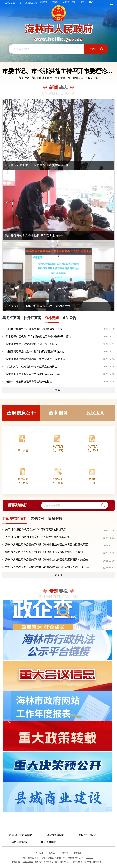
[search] (75, 505)
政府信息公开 (21, 413)
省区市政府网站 (55, 835)
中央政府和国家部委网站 (18, 835)
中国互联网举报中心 (94, 862)
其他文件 (38, 519)
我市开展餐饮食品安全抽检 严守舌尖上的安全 (32, 344)
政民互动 (96, 413)
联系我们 (52, 853)
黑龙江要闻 (11, 318)
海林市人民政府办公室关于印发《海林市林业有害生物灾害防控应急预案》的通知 (49, 544)
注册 (91, 2)
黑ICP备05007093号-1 (44, 862)
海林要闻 (52, 318)
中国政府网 (10, 3)
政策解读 (55, 519)
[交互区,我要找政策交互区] (58, 505)
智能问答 (44, 2)
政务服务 (58, 413)
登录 (82, 2)
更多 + (58, 575)
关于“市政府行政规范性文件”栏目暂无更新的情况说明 (36, 529)
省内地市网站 (19, 842)
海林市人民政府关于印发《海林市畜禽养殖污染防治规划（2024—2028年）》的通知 (49, 567)
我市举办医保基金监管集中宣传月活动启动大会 (33, 374)
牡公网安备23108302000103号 (68, 862)
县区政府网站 (49, 842)
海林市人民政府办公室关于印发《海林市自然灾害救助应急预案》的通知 (47, 560)
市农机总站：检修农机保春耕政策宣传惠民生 (31, 367)
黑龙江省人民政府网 (28, 3)
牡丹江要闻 (32, 318)
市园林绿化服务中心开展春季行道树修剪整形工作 (34, 329)
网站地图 (78, 853)
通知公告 (69, 318)
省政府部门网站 (87, 835)
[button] (102, 505)
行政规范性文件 (15, 519)
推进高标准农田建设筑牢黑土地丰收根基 (29, 382)
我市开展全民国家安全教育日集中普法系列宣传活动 (35, 359)
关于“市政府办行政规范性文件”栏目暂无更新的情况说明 (37, 537)
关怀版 (66, 2)
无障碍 (55, 2)
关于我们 (39, 853)
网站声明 (65, 853)
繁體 (73, 2)
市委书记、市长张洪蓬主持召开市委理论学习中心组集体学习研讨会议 (58, 78)
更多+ (58, 390)
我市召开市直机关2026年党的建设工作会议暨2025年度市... (40, 336)
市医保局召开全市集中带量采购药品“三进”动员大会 (35, 352)
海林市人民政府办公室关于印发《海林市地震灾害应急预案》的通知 (44, 552)
